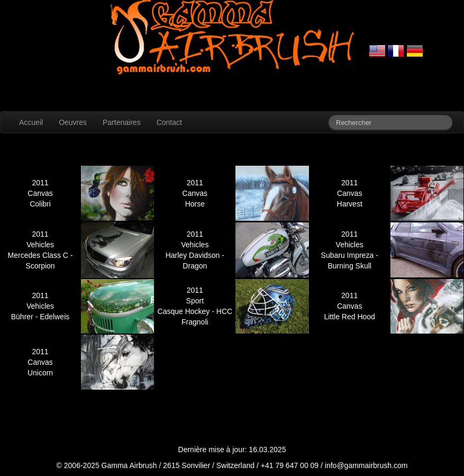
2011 (40, 183)
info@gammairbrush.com (366, 465)
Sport (195, 301)
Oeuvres (73, 122)
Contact (169, 122)
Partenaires (122, 122)
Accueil (31, 122)
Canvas (40, 193)
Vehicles (40, 245)
